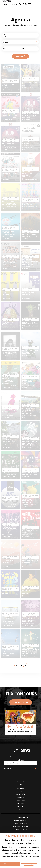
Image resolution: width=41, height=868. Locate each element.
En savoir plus (29, 865)
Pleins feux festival (20, 726)
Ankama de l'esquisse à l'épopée (27, 382)
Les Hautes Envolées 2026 (10, 651)
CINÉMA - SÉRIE (21, 794)
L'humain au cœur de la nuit (9, 85)
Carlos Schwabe (29, 235)
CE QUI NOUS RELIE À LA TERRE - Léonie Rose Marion (30, 352)
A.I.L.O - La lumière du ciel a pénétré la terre (10, 529)
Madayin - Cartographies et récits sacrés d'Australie (9, 381)
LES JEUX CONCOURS (20, 823)
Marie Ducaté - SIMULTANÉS (28, 204)
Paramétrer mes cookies (29, 863)
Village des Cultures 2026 (28, 500)
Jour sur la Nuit (29, 116)
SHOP (21, 810)
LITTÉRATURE (20, 800)
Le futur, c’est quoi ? (8, 323)
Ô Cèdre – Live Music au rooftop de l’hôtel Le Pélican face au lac (31, 411)
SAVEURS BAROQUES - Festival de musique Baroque (31, 650)
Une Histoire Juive (9, 173)
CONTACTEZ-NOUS (20, 830)
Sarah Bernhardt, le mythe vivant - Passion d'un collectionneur (31, 619)
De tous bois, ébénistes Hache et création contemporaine (30, 262)
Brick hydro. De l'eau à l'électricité (10, 115)
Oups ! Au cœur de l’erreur (9, 232)
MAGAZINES (20, 782)
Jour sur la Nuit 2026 (9, 145)
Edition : (21, 760)
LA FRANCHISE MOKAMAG (20, 827)
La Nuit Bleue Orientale (28, 591)
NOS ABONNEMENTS (21, 820)
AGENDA (21, 785)
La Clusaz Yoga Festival (8, 561)
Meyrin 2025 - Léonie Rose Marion (10, 353)
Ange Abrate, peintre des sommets (28, 174)
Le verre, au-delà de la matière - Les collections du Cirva (10, 262)
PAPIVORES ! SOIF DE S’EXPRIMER (30, 561)
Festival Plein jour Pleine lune (30, 442)
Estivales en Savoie (30, 473)
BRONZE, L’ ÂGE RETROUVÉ (28, 293)
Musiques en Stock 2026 (30, 532)
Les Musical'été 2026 (10, 592)
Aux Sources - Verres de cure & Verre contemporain (9, 619)
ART (20, 791)
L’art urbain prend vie (10, 502)
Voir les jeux (21, 702)
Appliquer (20, 56)
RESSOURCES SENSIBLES (6, 293)
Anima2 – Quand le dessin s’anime (30, 323)
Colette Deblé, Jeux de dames (10, 411)
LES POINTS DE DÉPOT (20, 817)
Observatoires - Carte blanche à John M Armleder (9, 203)
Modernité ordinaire (27, 143)
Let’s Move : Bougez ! (30, 83)
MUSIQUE (21, 788)
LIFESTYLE (21, 807)
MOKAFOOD (21, 804)
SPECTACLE (20, 797)
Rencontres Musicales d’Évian (9, 441)
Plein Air (5, 473)
